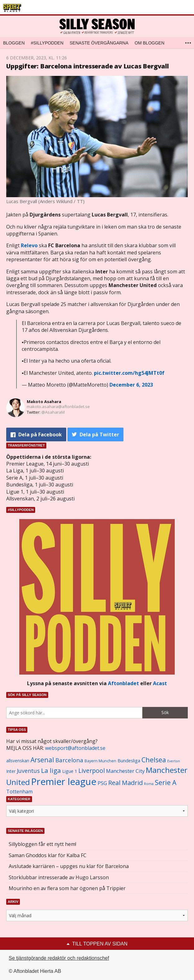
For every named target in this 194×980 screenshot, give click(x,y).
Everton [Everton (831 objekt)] (174, 761)
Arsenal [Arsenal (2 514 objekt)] (42, 760)
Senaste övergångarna (99, 43)
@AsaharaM (53, 412)
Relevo (29, 245)
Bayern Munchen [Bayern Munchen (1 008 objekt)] (100, 761)
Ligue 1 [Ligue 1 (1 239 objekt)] (70, 771)
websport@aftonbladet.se (75, 748)
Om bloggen (150, 43)
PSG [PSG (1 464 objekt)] (102, 783)
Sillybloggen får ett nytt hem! (42, 844)
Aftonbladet (123, 683)
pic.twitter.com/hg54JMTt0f (129, 373)
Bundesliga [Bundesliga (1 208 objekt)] (129, 761)
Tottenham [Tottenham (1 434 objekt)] (19, 792)
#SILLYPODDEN (47, 43)
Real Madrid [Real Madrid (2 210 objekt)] (125, 783)
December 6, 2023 (131, 385)
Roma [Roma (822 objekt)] (149, 784)
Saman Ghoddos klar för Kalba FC (48, 855)
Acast (160, 683)
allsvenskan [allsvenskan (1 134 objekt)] (18, 761)
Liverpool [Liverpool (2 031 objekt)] (92, 771)
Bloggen (14, 43)
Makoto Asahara (44, 402)
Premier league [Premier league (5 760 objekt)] (64, 782)
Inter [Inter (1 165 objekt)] (11, 771)
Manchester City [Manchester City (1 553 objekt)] (125, 771)
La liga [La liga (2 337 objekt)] (51, 770)
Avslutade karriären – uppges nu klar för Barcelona (69, 866)
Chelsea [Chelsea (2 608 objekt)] (154, 760)
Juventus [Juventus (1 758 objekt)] (28, 771)
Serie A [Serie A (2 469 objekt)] (166, 782)
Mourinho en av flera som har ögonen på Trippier (67, 888)
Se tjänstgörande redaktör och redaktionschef (59, 958)
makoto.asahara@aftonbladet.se (58, 406)
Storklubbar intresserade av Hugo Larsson (59, 877)
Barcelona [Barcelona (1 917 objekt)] (69, 760)
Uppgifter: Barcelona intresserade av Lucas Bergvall (88, 66)
